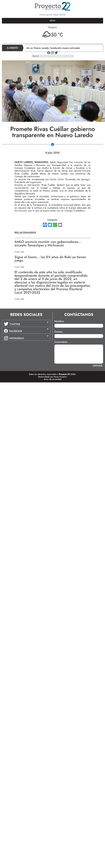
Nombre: (59, 321)
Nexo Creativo (60, 377)
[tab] (26, 323)
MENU (53, 21)
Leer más (20, 252)
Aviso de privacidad (53, 379)
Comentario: (61, 342)
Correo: (59, 332)
